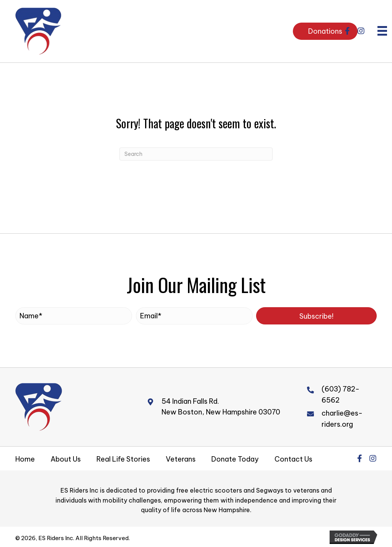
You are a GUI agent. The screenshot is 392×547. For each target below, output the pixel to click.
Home (25, 459)
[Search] (196, 154)
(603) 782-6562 (341, 395)
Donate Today (235, 459)
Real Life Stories (123, 459)
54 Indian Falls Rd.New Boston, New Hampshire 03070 (221, 407)
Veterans (181, 459)
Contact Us (293, 459)
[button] (348, 31)
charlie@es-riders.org (342, 419)
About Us (66, 459)
